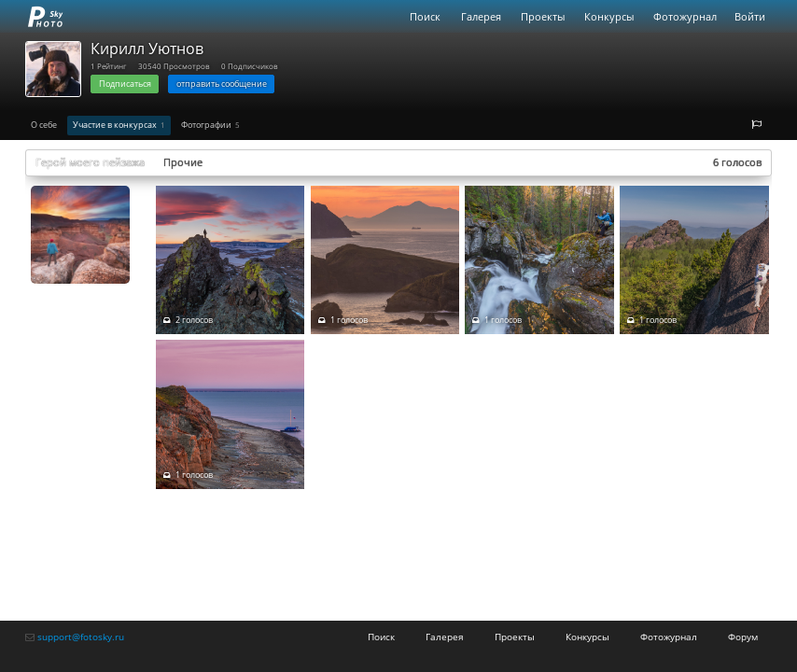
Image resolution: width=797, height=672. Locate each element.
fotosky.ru (46, 16)
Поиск (425, 16)
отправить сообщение (222, 84)
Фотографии (210, 125)
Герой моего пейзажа (90, 162)
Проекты (543, 16)
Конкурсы (609, 16)
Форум (743, 637)
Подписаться (125, 84)
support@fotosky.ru (81, 637)
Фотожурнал (685, 16)
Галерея (481, 16)
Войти (750, 16)
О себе (44, 125)
